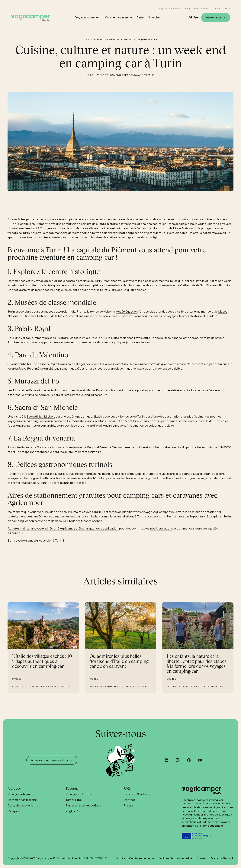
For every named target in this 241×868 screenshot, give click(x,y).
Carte (140, 17)
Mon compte (201, 9)
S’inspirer (154, 17)
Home (86, 39)
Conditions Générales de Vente (135, 858)
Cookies (202, 858)
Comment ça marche (119, 17)
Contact (129, 800)
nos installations (161, 532)
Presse (128, 805)
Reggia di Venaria (99, 451)
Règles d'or (73, 811)
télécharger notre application (123, 237)
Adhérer (194, 17)
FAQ (187, 9)
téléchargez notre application (98, 532)
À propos (14, 788)
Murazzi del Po (23, 394)
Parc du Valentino (115, 368)
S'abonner (73, 788)
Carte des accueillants (23, 805)
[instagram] (178, 760)
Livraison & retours (137, 794)
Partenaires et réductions (83, 805)
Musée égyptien (127, 315)
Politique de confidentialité (175, 858)
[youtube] (200, 760)
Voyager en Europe (170, 9)
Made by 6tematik (222, 858)
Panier (217, 9)
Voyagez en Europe (79, 794)
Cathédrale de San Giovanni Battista (205, 289)
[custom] (167, 760)
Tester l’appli (214, 17)
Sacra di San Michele (41, 420)
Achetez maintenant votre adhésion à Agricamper (42, 532)
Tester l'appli (74, 800)
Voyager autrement (88, 17)
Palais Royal (90, 342)
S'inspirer (14, 811)
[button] (228, 9)
